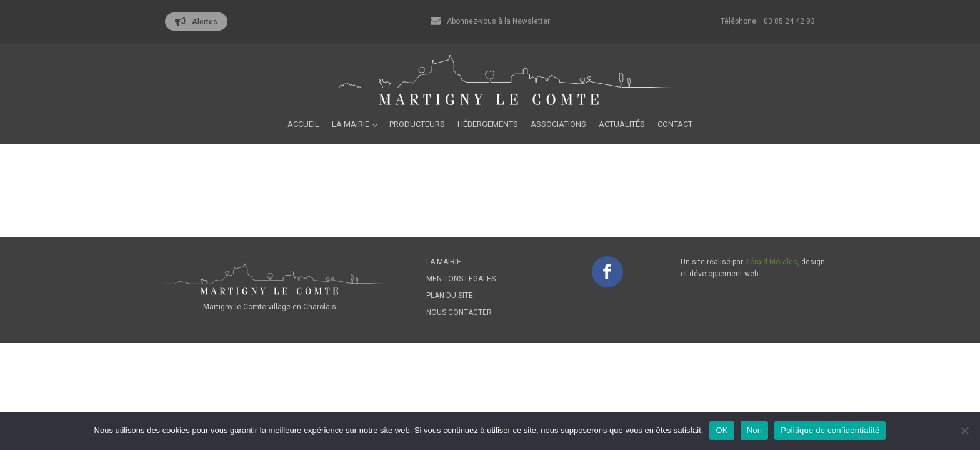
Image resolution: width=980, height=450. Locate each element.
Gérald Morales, (772, 262)
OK (722, 430)
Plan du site (450, 296)
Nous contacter (459, 312)
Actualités (622, 124)
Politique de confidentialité (830, 430)
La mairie (351, 124)
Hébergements (488, 124)
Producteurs (417, 124)
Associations (558, 124)
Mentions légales (461, 279)
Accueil (303, 124)
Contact (675, 124)
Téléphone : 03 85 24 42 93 (768, 21)
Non (755, 430)
